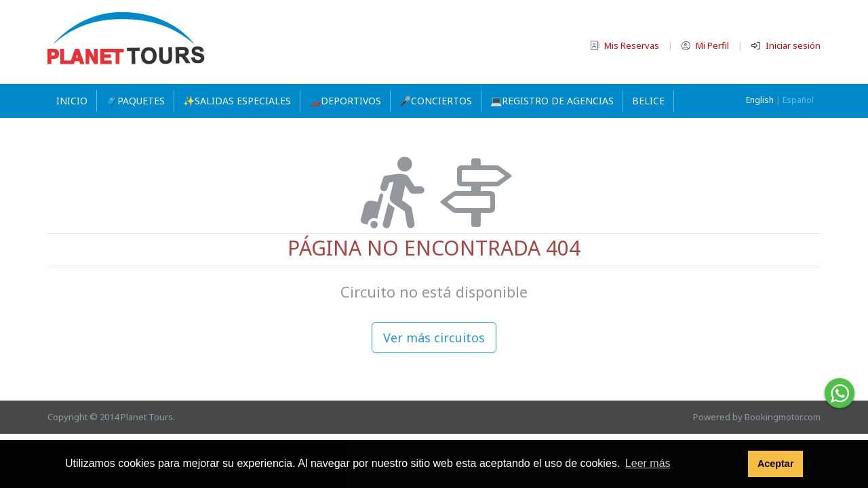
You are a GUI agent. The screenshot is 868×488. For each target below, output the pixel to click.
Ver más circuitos (434, 338)
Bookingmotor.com (783, 417)
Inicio (72, 101)
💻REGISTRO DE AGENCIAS (552, 101)
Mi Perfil (706, 45)
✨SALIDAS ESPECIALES (237, 101)
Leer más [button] (648, 463)
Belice (648, 101)
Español (798, 100)
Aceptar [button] (776, 464)
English (760, 100)
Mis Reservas (626, 45)
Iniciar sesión (786, 45)
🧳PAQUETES (135, 101)
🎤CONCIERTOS (436, 101)
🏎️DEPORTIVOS (345, 101)
